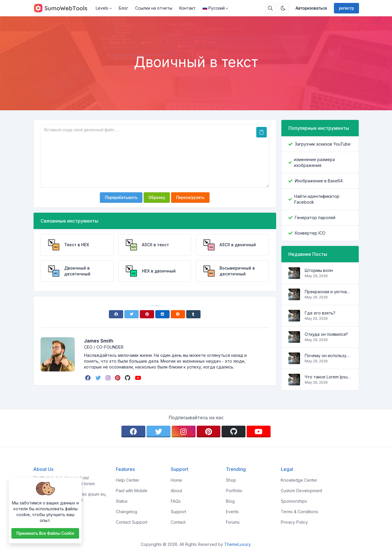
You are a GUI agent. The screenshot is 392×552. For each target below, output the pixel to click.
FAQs (176, 501)
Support (178, 512)
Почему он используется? (328, 356)
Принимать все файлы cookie (45, 533)
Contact (178, 522)
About (176, 491)
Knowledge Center (299, 480)
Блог (123, 8)
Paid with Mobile (132, 491)
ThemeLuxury (237, 544)
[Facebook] (116, 314)
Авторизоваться (311, 8)
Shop (231, 480)
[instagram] (109, 378)
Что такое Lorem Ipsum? (328, 377)
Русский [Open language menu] (214, 8)
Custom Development (302, 491)
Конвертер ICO (310, 233)
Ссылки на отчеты (154, 8)
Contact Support (132, 522)
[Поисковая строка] (270, 8)
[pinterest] (118, 378)
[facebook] (89, 378)
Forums (233, 522)
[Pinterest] (147, 314)
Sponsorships (294, 501)
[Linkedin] (162, 314)
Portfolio (234, 491)
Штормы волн (319, 270)
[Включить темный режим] (283, 8)
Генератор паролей (315, 218)
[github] (128, 378)
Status (122, 501)
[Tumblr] (193, 314)
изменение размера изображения (314, 162)
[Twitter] (131, 314)
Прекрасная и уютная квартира (328, 292)
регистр (346, 8)
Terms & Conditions (299, 512)
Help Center (128, 480)
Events (232, 512)
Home (176, 480)
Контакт (187, 8)
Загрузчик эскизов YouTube (323, 144)
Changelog (127, 512)
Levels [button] (102, 8)
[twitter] (99, 378)
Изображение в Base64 (319, 181)
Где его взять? (320, 313)
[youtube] (138, 378)
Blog (230, 501)
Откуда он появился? (326, 334)
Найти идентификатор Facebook (317, 199)
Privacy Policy (294, 522)
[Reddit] (178, 314)
